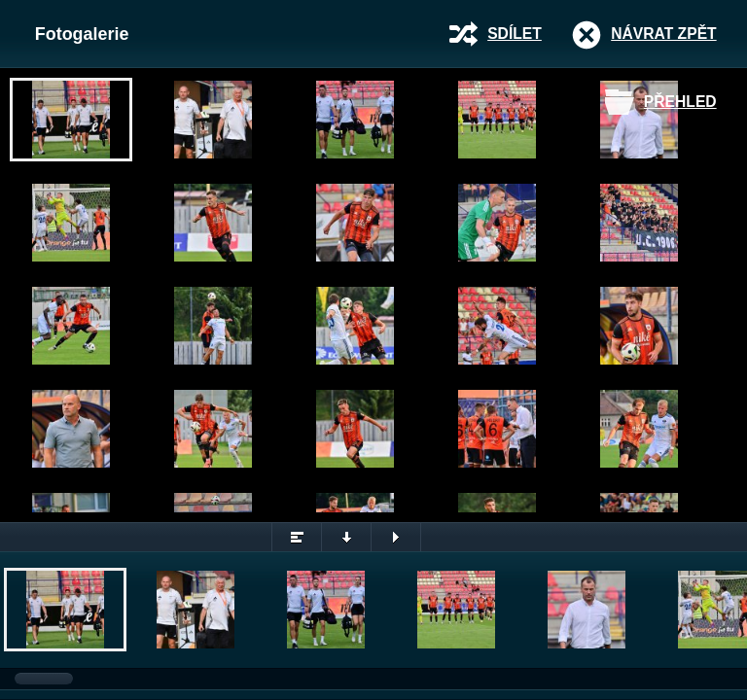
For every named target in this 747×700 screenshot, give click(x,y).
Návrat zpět (663, 34)
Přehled (680, 102)
